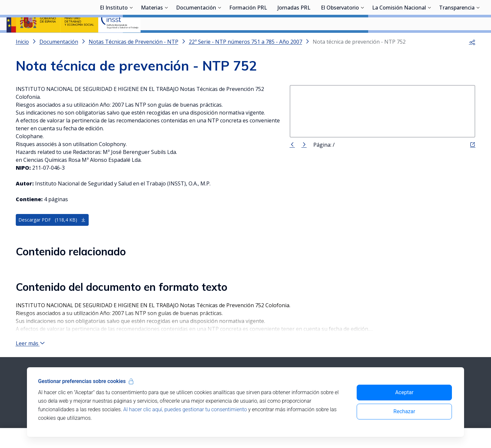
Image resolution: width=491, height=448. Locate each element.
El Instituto (114, 41)
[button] (472, 59)
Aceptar (404, 392)
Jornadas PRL (294, 41)
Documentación (196, 41)
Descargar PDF (52, 237)
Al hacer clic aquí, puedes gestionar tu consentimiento (185, 409)
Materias (152, 41)
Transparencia (457, 41)
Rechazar (404, 411)
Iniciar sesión (460, 15)
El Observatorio (340, 41)
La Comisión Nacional (399, 41)
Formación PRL (248, 41)
